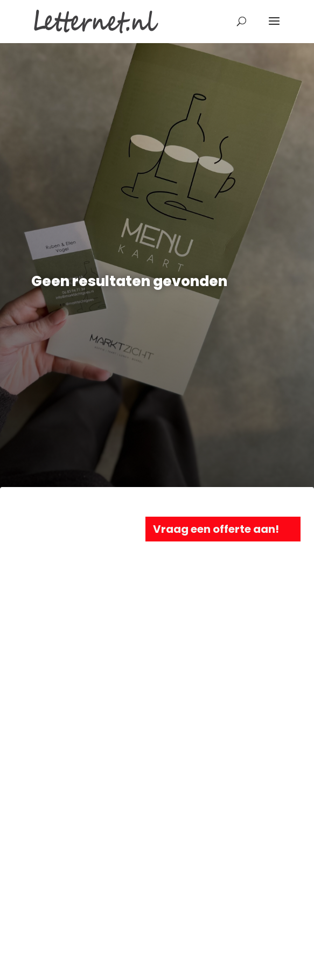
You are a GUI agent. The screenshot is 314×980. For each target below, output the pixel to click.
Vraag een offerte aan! (216, 529)
